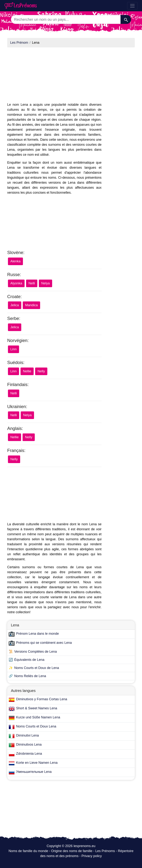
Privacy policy (92, 856)
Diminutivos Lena (29, 745)
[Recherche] (126, 19)
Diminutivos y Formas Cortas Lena (42, 699)
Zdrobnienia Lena (29, 754)
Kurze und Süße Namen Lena (38, 717)
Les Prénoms (105, 851)
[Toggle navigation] (132, 6)
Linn (13, 349)
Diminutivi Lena (27, 735)
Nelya (45, 283)
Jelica (15, 305)
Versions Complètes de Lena (35, 652)
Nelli (32, 283)
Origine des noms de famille (72, 851)
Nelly (41, 371)
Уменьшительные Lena (34, 772)
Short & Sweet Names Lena (37, 708)
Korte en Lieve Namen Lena (37, 763)
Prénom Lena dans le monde (37, 634)
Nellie (27, 371)
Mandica (31, 305)
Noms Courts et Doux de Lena (37, 668)
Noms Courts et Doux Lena (36, 726)
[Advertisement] (54, 76)
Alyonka (16, 283)
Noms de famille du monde (28, 851)
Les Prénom (19, 43)
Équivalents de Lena (29, 660)
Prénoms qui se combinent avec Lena (44, 643)
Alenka (15, 261)
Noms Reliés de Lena (30, 676)
